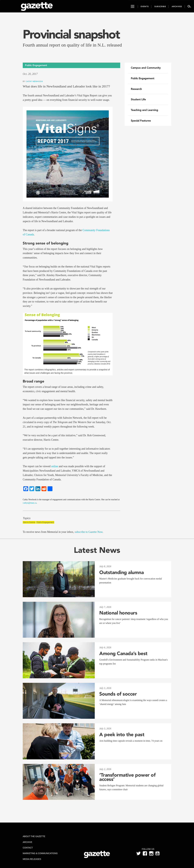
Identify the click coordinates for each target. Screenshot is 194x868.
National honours (118, 613)
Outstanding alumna (121, 572)
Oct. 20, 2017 (30, 74)
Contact (28, 848)
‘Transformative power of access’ (127, 777)
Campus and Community (146, 68)
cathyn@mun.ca (30, 503)
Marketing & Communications (40, 853)
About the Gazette (34, 836)
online (54, 466)
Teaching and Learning (144, 110)
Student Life (138, 99)
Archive (27, 842)
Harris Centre (29, 522)
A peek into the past (122, 734)
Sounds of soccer (118, 694)
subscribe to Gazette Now (89, 532)
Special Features (141, 121)
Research (136, 89)
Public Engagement (45, 522)
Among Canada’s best (123, 653)
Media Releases (32, 859)
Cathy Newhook (34, 81)
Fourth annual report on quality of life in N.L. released (72, 45)
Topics (27, 518)
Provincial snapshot (71, 34)
